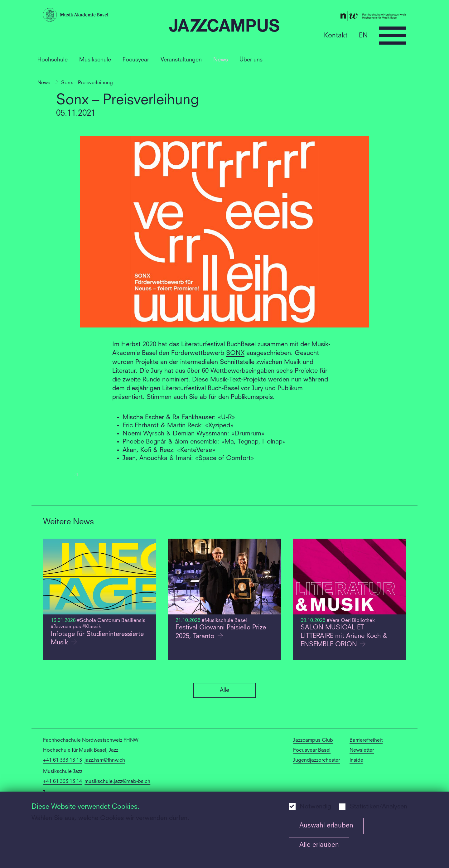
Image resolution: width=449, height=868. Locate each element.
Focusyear (136, 60)
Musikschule (95, 60)
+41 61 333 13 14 (63, 782)
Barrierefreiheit (366, 740)
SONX (235, 353)
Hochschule (53, 60)
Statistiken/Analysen (379, 807)
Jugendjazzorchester (316, 760)
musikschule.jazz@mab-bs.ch (117, 782)
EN (363, 35)
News (221, 60)
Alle (224, 690)
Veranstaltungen (181, 60)
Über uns (251, 60)
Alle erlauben (319, 845)
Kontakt (336, 35)
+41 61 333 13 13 (63, 760)
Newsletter (362, 750)
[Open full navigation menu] (393, 36)
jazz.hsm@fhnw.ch (105, 760)
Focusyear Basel (312, 750)
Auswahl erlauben (326, 826)
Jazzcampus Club (313, 740)
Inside (356, 760)
